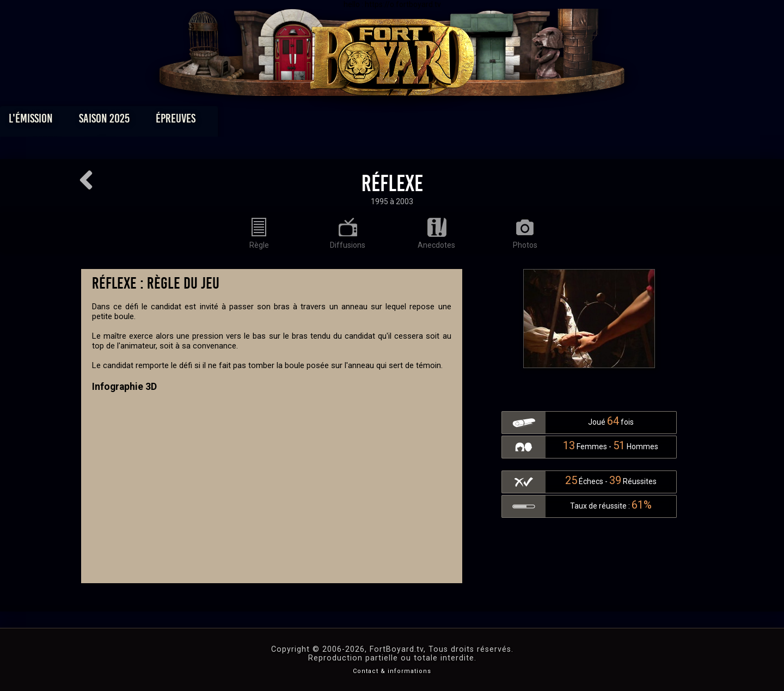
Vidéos (409, 121)
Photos (354, 121)
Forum (526, 121)
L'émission (148, 121)
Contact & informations (392, 671)
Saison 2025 (222, 121)
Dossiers (468, 121)
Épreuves (293, 121)
